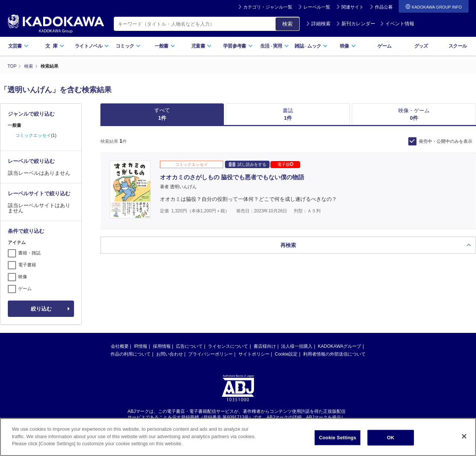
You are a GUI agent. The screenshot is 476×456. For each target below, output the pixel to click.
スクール (458, 46)
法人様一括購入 (297, 346)
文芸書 (18, 46)
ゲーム (384, 46)
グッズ (421, 46)
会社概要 (120, 346)
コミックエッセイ (33, 135)
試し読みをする (247, 164)
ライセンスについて (228, 346)
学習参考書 (238, 46)
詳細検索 (318, 24)
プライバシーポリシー (210, 354)
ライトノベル (92, 46)
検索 (287, 24)
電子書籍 (27, 265)
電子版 (285, 164)
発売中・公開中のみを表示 (446, 141)
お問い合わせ (170, 354)
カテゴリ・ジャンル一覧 (268, 7)
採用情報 (162, 346)
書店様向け (265, 346)
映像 (348, 46)
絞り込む (41, 309)
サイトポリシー (254, 354)
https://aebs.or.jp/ (211, 424)
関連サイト (353, 7)
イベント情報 (397, 24)
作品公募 (384, 7)
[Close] (464, 443)
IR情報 (141, 346)
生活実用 (275, 46)
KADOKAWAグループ (340, 346)
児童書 (201, 46)
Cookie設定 (286, 354)
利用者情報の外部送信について (334, 354)
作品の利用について (131, 354)
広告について (189, 346)
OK (390, 444)
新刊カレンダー (356, 24)
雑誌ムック (311, 46)
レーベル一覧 (317, 7)
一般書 (165, 46)
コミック (128, 46)
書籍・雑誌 (29, 253)
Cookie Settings (338, 444)
